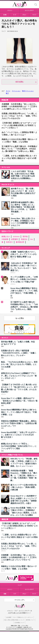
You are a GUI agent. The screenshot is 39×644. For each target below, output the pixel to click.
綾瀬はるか (6, 237)
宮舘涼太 (24, 239)
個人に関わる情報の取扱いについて (14, 620)
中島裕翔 (5, 239)
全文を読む (20, 82)
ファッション (16, 91)
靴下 (7, 93)
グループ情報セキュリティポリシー (23, 617)
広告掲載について (20, 623)
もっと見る (20, 318)
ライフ (34, 594)
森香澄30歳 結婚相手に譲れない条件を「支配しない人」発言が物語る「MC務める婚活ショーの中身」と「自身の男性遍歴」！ (23, 207)
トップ (20, 585)
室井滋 (25, 237)
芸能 (12, 181)
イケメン (10, 589)
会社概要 (9, 617)
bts (32, 239)
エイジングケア (29, 589)
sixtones (16, 237)
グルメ (24, 594)
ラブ (15, 594)
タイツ (8, 91)
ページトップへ (20, 600)
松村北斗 (9, 242)
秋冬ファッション (28, 91)
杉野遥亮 (14, 239)
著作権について (30, 620)
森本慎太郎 (20, 242)
